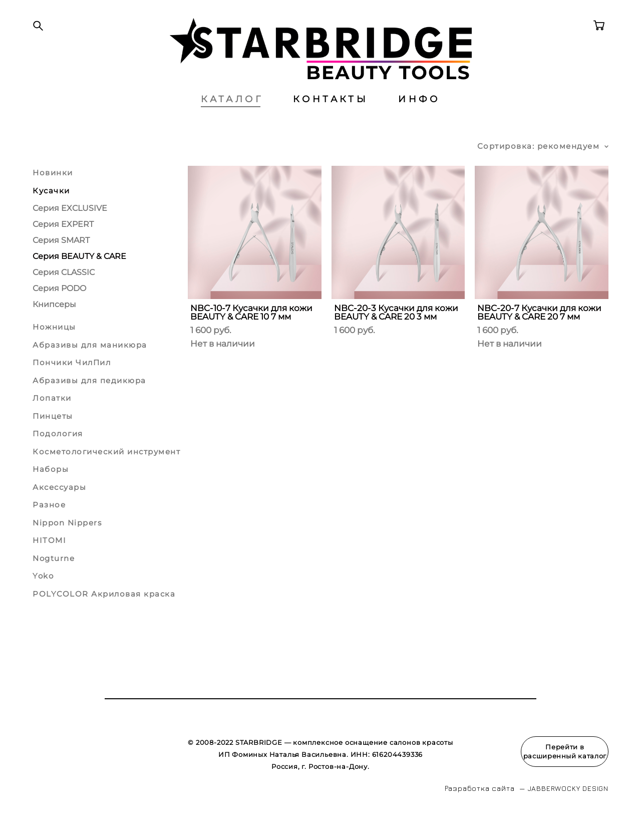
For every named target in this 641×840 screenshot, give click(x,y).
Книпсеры (54, 323)
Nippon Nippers (67, 541)
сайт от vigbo (52, 816)
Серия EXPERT (63, 243)
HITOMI (49, 559)
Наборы (51, 488)
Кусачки (51, 209)
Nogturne (54, 577)
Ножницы (54, 346)
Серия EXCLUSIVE (70, 227)
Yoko (43, 595)
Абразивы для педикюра (89, 399)
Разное (49, 524)
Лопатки (52, 417)
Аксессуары (59, 506)
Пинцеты (53, 435)
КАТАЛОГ (232, 118)
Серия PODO (59, 307)
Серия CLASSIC (64, 291)
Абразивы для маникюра (90, 363)
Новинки (53, 192)
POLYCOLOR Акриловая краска (104, 612)
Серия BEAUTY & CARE (79, 275)
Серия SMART (61, 259)
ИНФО (419, 118)
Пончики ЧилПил (72, 381)
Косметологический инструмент (106, 470)
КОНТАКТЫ (331, 118)
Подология (58, 453)
